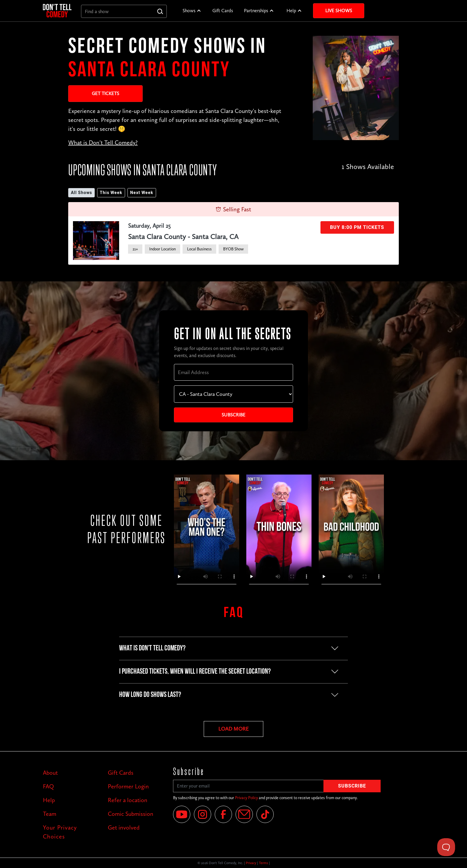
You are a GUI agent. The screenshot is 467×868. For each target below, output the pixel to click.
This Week (111, 193)
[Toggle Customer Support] (446, 847)
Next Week (142, 193)
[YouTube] (182, 814)
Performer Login (128, 786)
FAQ (48, 786)
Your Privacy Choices (60, 832)
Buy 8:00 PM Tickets (357, 227)
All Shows (81, 193)
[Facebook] (223, 814)
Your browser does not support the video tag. (207, 533)
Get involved (124, 827)
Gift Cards (223, 11)
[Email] (244, 814)
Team (50, 814)
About (50, 773)
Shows (189, 11)
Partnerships (256, 11)
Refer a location (128, 800)
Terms (263, 863)
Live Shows (339, 11)
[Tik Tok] (265, 814)
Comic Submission (131, 814)
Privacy (251, 863)
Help (291, 11)
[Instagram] (203, 814)
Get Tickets (105, 93)
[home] (57, 11)
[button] (192, 11)
